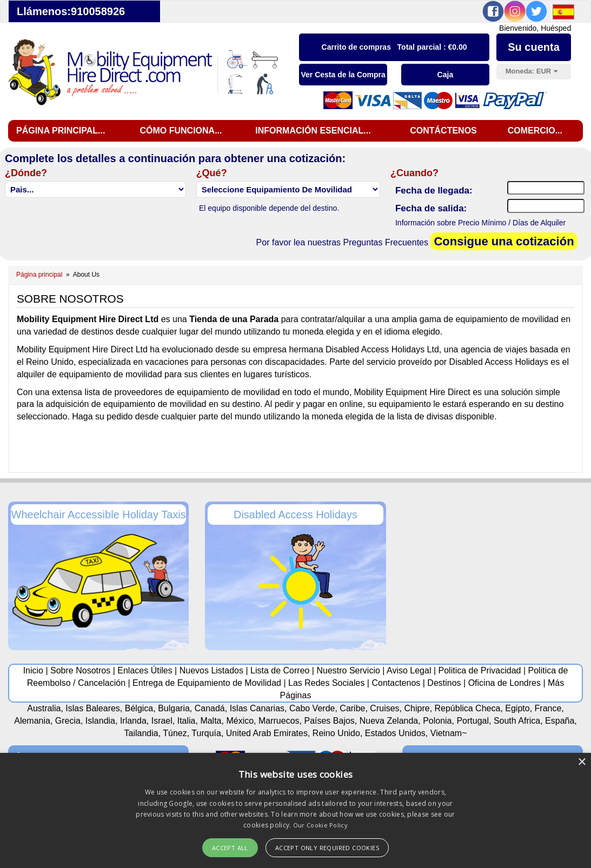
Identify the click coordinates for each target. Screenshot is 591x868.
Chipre (417, 708)
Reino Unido (336, 733)
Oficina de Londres (504, 683)
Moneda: (532, 71)
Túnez (175, 733)
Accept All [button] (230, 848)
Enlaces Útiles (145, 670)
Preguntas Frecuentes (386, 242)
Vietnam (446, 733)
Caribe (352, 708)
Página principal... (61, 131)
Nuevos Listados (211, 670)
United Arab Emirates (267, 733)
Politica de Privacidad (480, 670)
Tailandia (141, 733)
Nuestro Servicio (348, 670)
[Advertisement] (483, 569)
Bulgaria (174, 708)
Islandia (100, 721)
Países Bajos (329, 721)
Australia (44, 708)
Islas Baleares (93, 708)
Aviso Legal (409, 670)
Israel (162, 721)
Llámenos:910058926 (71, 11)
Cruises (384, 708)
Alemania (32, 721)
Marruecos (279, 721)
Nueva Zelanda (389, 721)
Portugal (473, 721)
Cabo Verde (312, 708)
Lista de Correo (280, 670)
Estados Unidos (395, 733)
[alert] (295, 810)
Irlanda (133, 721)
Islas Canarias (257, 708)
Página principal (39, 275)
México (240, 721)
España (560, 721)
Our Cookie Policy (320, 825)
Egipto (517, 708)
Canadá (210, 708)
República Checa (468, 708)
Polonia (437, 721)
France (548, 708)
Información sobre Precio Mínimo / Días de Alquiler (480, 223)
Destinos (444, 683)
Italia (187, 721)
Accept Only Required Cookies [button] (327, 848)
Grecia (68, 721)
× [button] (582, 762)
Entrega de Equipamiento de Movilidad (207, 683)
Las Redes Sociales (326, 683)
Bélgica (139, 708)
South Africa (517, 721)
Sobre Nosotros (80, 670)
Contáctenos (443, 131)
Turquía (206, 733)
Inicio (33, 670)
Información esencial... (313, 131)
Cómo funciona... (181, 131)
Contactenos (396, 683)
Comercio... (535, 131)
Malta (211, 721)
